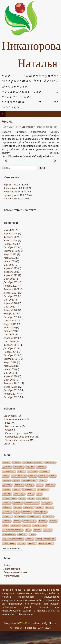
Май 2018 (9, 373)
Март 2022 (9, 279)
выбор (30, 485)
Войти (7, 565)
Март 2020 (9, 307)
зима (30, 494)
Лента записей (12, 569)
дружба (7, 467)
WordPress (25, 623)
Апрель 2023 (11, 268)
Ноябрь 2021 (11, 286)
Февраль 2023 (11, 272)
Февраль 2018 (11, 383)
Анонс (7, 121)
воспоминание (29, 480)
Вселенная (29, 489)
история (7, 516)
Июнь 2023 (10, 261)
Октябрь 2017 (11, 397)
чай (16, 512)
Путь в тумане (11, 195)
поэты (49, 507)
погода (42, 521)
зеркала (27, 512)
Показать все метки (12, 549)
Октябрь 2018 (11, 355)
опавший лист (45, 543)
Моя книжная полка (15, 419)
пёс (28, 530)
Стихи (7, 444)
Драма (30, 467)
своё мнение (39, 525)
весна (33, 476)
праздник (47, 503)
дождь (16, 489)
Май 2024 (9, 230)
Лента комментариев (15, 572)
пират (26, 525)
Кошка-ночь (10, 199)
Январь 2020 (11, 310)
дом (53, 476)
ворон (29, 539)
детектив (50, 462)
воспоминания (19, 476)
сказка (6, 462)
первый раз (8, 471)
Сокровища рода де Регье (20, 437)
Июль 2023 (10, 258)
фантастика (29, 521)
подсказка (42, 498)
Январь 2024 (11, 240)
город (16, 462)
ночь (39, 485)
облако (7, 507)
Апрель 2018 (11, 376)
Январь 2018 (11, 387)
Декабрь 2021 (11, 282)
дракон (43, 476)
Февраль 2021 (11, 289)
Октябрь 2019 (11, 317)
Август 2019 (10, 324)
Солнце (44, 471)
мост (31, 498)
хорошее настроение (13, 539)
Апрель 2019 (11, 338)
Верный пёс (10, 185)
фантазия (20, 516)
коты (6, 476)
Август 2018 (10, 362)
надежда (28, 507)
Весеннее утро (12, 192)
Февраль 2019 (11, 345)
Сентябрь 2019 (12, 321)
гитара (6, 521)
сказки (6, 503)
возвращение (32, 503)
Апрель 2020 (11, 303)
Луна (39, 507)
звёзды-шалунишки (45, 539)
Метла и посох (13, 426)
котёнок (50, 485)
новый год (19, 494)
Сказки (9, 430)
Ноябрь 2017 (11, 394)
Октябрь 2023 (11, 247)
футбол (22, 534)
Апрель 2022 (11, 275)
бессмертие (40, 512)
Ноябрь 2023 (11, 244)
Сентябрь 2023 (12, 251)
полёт (17, 521)
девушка (32, 471)
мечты (53, 521)
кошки (47, 530)
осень (21, 471)
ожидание (43, 489)
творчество (34, 516)
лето (16, 480)
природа (19, 467)
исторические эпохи (32, 462)
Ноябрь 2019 (11, 314)
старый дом (9, 534)
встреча (19, 485)
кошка (6, 480)
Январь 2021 (11, 293)
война (17, 507)
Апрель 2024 (11, 233)
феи (32, 534)
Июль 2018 (10, 366)
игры (22, 498)
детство (7, 485)
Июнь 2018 (10, 369)
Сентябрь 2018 (12, 359)
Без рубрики (28, 127)
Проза (7, 423)
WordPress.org (12, 576)
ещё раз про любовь (12, 530)
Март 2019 (9, 341)
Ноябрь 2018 (11, 352)
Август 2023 (10, 254)
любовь (41, 467)
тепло (21, 543)
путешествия (9, 498)
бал (5, 525)
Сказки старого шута (17, 433)
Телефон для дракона (17, 440)
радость (17, 503)
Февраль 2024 (11, 237)
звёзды (7, 494)
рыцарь (7, 512)
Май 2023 (9, 265)
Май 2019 (9, 334)
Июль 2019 (10, 328)
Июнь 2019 (10, 331)
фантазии (48, 516)
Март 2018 (9, 380)
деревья (15, 525)
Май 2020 (9, 300)
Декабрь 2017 (11, 390)
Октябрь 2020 (11, 296)
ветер (43, 480)
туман (6, 489)
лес (39, 494)
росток (31, 543)
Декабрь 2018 (11, 348)
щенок (37, 530)
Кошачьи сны (11, 188)
